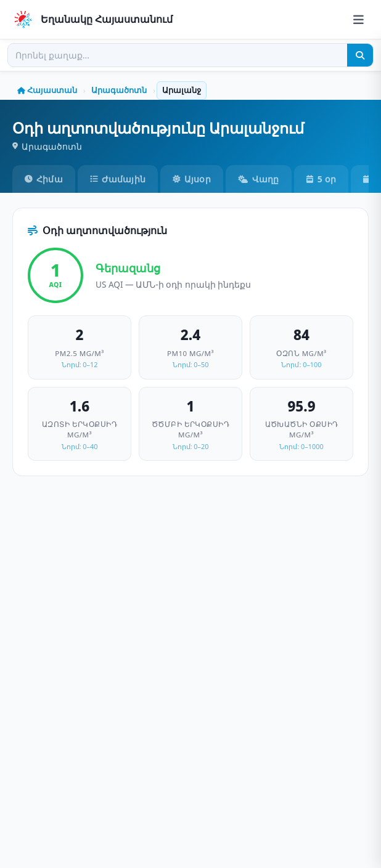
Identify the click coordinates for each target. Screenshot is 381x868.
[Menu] (358, 19)
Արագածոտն (119, 90)
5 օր (321, 179)
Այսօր (192, 179)
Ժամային (118, 179)
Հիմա (44, 179)
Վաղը (259, 179)
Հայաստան (47, 90)
